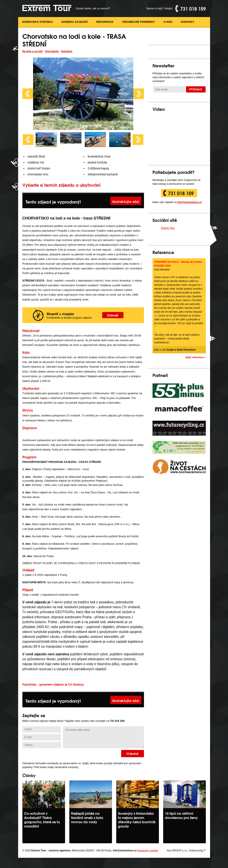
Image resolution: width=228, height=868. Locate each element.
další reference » (196, 357)
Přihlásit (196, 89)
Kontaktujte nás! (126, 201)
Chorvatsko (52, 51)
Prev (28, 94)
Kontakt (188, 22)
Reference (105, 22)
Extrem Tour (168, 228)
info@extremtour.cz (189, 202)
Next (139, 94)
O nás (168, 22)
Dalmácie (67, 51)
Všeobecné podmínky (138, 22)
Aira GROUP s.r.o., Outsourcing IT (186, 851)
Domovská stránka (38, 22)
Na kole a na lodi (33, 51)
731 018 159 (181, 193)
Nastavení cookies (148, 851)
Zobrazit (113, 315)
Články (29, 775)
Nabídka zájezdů (75, 22)
